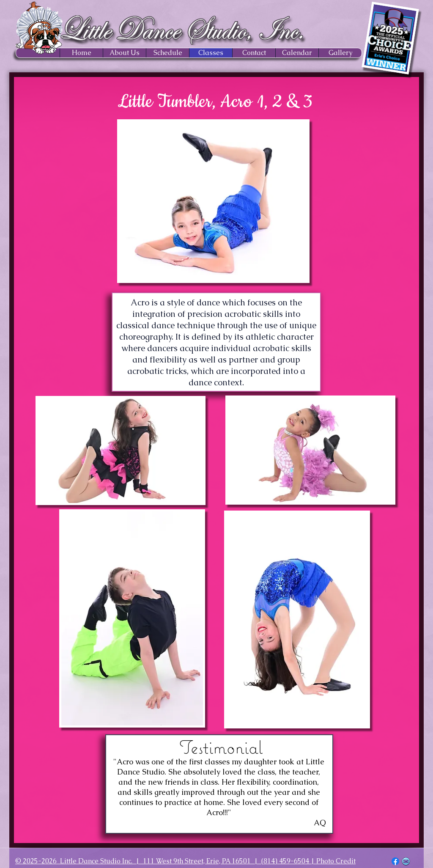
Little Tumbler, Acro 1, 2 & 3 (215, 102)
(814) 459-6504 (285, 861)
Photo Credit (336, 861)
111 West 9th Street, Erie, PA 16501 (197, 861)
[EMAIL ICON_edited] (406, 861)
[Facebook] (395, 861)
